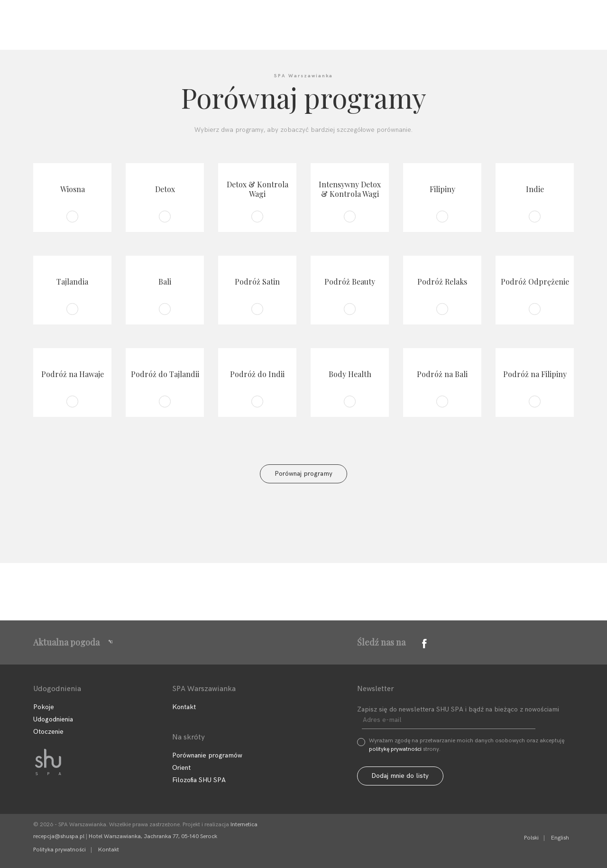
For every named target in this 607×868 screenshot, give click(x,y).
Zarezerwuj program (529, 32)
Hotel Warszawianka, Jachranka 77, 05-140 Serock (153, 836)
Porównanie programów (207, 755)
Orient (181, 768)
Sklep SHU (432, 32)
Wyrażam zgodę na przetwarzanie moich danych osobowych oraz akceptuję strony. (467, 745)
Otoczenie (48, 732)
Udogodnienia (299, 32)
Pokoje (44, 707)
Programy (227, 32)
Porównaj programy (303, 474)
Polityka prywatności (60, 850)
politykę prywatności (395, 749)
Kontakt (369, 32)
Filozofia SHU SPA (147, 32)
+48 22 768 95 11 (520, 7)
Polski (531, 838)
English (560, 838)
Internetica (244, 825)
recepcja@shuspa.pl (59, 836)
